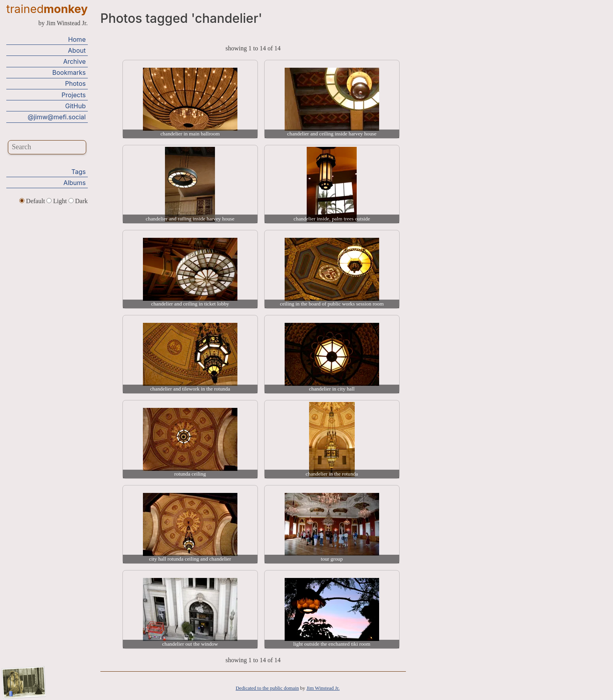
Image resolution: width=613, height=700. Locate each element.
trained (47, 9)
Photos (75, 83)
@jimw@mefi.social (56, 117)
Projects (73, 95)
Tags (78, 172)
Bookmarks (69, 72)
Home (77, 39)
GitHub (76, 106)
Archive (74, 61)
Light (57, 201)
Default (33, 201)
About (77, 50)
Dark (78, 201)
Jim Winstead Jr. (323, 688)
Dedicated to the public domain (268, 688)
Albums (75, 183)
